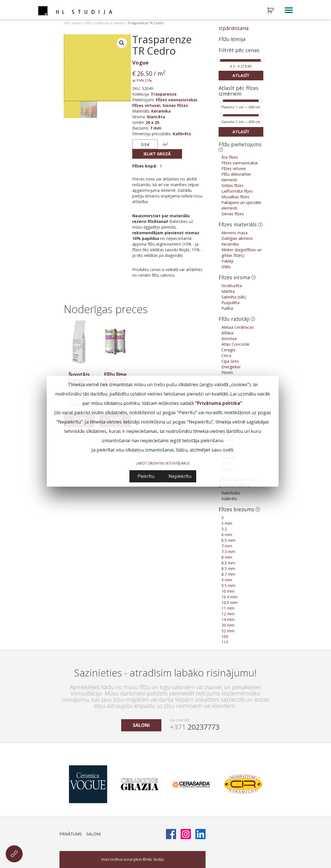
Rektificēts (231, 493)
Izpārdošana (234, 28)
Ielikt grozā (157, 154)
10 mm (228, 591)
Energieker (231, 367)
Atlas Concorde (235, 344)
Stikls (226, 267)
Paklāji (227, 261)
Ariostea (229, 339)
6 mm (227, 535)
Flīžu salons (73, 23)
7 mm (156, 128)
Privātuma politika (219, 403)
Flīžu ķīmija (232, 39)
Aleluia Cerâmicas (238, 327)
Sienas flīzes (175, 105)
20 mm (228, 625)
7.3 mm (228, 552)
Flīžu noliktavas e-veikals (105, 23)
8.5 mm (228, 569)
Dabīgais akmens (237, 238)
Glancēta (156, 117)
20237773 (195, 727)
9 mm (227, 580)
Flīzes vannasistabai (176, 100)
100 (225, 636)
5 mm (227, 523)
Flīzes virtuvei (146, 105)
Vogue (140, 63)
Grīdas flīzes (232, 185)
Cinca (226, 355)
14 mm (228, 619)
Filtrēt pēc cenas (239, 51)
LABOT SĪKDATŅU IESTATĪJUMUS (163, 463)
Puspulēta (230, 303)
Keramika (161, 111)
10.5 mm (229, 602)
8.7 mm (228, 574)
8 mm (227, 557)
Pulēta (227, 308)
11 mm (228, 608)
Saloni (94, 834)
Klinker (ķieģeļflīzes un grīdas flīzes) (242, 253)
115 (225, 642)
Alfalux (228, 333)
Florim (227, 372)
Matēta (228, 291)
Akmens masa (234, 233)
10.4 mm (229, 597)
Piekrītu (146, 476)
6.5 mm (228, 540)
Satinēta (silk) (234, 297)
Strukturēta (232, 286)
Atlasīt (241, 75)
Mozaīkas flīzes (235, 197)
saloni (141, 725)
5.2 (224, 529)
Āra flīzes (230, 157)
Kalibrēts (182, 134)
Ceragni (228, 350)
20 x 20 (152, 122)
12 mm (228, 614)
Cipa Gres (230, 361)
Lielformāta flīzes (237, 191)
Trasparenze (164, 94)
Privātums (71, 834)
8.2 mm (228, 563)
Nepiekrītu (180, 476)
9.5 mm (228, 586)
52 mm (228, 631)
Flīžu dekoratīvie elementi (236, 177)
